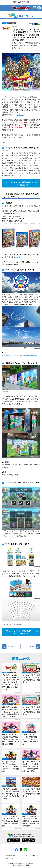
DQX (12, 23)
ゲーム (5, 23)
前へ (11, 647)
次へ (31, 647)
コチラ (21, 115)
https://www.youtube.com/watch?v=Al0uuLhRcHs (20, 355)
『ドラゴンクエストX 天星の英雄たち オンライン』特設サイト (21, 184)
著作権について (10, 856)
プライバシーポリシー (31, 856)
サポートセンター (10, 858)
